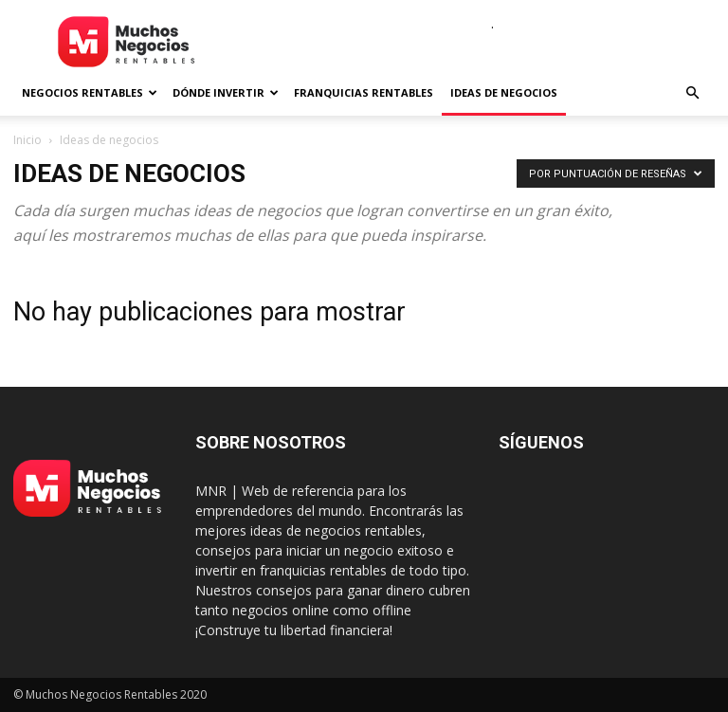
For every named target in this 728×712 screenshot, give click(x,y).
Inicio (27, 140)
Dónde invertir (226, 92)
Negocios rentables (90, 92)
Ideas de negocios (504, 92)
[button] (692, 93)
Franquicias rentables (364, 92)
